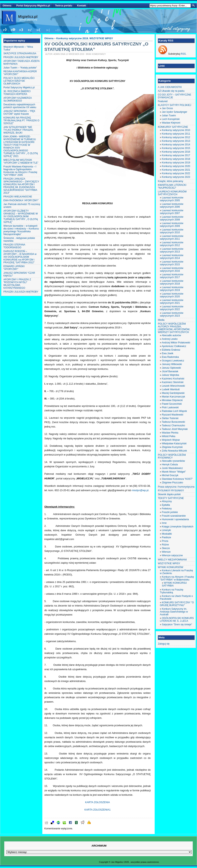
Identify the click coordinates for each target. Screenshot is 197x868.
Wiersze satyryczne (172, 555)
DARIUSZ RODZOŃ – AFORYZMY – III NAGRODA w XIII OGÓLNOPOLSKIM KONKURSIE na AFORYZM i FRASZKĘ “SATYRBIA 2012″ (20, 257)
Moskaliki (167, 534)
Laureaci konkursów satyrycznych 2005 (172, 199)
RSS (183, 54)
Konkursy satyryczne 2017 (176, 155)
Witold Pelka (169, 436)
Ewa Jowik (168, 353)
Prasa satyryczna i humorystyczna (176, 487)
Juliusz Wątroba (170, 375)
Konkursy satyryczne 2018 (176, 159)
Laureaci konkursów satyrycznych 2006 (172, 205)
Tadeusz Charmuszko (173, 425)
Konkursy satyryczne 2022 (176, 173)
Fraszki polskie (170, 512)
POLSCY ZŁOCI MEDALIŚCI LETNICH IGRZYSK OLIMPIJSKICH (19, 81)
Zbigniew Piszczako (172, 483)
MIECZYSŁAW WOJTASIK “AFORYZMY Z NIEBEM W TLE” (21, 161)
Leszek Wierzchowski (173, 386)
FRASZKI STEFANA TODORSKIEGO (14, 246)
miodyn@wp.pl (140, 490)
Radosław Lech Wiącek (174, 411)
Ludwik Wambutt (171, 389)
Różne (165, 545)
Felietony (167, 509)
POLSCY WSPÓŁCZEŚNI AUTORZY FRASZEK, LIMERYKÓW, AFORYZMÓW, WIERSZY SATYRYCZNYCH (174, 328)
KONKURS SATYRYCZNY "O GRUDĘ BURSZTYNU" (177, 604)
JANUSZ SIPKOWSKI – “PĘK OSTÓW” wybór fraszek (19, 113)
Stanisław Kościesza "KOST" (177, 479)
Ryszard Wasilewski (173, 415)
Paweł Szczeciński (172, 404)
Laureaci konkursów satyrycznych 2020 (172, 295)
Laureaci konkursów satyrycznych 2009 (172, 225)
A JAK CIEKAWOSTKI (170, 87)
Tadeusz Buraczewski (173, 422)
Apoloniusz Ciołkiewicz (174, 346)
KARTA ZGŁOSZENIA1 (97, 810)
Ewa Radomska (170, 357)
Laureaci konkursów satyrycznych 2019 (172, 289)
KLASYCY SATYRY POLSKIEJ (175, 105)
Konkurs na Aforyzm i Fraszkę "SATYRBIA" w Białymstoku (177, 578)
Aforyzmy (167, 501)
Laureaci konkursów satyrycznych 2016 (172, 270)
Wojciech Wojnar (171, 440)
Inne (164, 523)
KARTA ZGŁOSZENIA (97, 802)
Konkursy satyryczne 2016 (176, 152)
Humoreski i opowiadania (175, 519)
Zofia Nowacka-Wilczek (174, 451)
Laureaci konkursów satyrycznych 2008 (172, 218)
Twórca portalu (63, 6)
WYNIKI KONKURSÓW (171, 567)
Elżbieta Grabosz (171, 350)
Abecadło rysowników (173, 461)
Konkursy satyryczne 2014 (176, 145)
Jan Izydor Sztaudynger (175, 112)
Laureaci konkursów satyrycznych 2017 (172, 276)
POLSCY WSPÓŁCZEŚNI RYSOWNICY (172, 456)
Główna (7, 6)
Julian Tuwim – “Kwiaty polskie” (20, 68)
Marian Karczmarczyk (173, 397)
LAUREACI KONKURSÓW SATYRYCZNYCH (172, 193)
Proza (165, 541)
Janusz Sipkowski (171, 368)
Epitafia (166, 505)
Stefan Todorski (170, 418)
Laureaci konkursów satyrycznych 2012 (172, 244)
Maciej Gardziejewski (173, 393)
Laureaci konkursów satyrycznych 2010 (172, 231)
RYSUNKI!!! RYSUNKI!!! (171, 491)
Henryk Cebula (170, 465)
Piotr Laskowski (170, 407)
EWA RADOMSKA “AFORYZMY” (21, 200)
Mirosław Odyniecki (172, 400)
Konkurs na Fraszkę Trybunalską (172, 591)
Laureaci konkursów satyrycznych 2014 (172, 257)
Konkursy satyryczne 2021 (176, 170)
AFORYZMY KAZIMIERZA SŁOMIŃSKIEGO (18, 99)
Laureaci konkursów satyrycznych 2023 (172, 314)
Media (161, 320)
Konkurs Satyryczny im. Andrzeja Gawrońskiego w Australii (174, 612)
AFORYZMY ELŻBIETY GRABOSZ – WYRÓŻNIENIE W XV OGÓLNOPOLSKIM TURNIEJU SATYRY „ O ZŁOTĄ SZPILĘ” (21, 216)
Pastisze (166, 537)
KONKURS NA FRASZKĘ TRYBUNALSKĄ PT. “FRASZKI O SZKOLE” (21, 121)
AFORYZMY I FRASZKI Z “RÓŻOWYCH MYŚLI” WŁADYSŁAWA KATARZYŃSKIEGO (17, 284)
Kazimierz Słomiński (173, 382)
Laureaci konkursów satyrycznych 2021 (172, 302)
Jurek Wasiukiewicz (172, 468)
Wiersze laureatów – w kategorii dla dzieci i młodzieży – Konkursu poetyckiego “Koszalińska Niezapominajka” (21, 230)
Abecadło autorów (171, 335)
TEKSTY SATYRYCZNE (171, 498)
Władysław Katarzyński (174, 444)
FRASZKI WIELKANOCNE (18, 197)
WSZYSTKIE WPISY (101, 38)
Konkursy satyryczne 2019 (72, 38)
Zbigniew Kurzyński (172, 447)
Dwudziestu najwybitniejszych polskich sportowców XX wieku (20, 106)
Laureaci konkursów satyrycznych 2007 (172, 212)
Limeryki (166, 530)
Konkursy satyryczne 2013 (176, 141)
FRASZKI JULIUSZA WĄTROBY (21, 57)
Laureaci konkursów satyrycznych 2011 (172, 237)
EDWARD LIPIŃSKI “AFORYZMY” (14, 268)
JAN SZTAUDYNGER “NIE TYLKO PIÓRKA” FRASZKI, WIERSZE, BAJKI (18, 130)
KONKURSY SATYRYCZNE (173, 127)
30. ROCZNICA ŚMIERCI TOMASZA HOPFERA (17, 93)
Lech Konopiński (171, 119)
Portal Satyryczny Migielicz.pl (33, 6)
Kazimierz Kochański (173, 379)
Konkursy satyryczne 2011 (176, 134)
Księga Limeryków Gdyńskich (178, 527)
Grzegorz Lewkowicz (173, 361)
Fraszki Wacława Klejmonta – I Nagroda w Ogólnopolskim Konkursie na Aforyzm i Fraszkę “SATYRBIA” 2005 (20, 171)
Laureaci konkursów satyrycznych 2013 (172, 250)
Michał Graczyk (170, 475)
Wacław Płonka (170, 433)
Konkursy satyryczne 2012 (176, 137)
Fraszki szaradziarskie (174, 516)
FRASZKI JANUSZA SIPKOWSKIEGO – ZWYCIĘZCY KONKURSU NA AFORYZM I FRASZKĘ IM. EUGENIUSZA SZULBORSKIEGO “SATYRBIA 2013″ (21, 186)
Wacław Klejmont (171, 123)
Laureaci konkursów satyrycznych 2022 (172, 308)
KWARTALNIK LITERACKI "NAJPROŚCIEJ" (172, 186)
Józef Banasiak (170, 371)
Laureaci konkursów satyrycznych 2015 (172, 263)
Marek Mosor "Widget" (174, 472)
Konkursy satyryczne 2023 (176, 177)
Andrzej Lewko (170, 339)
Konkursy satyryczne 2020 (176, 166)
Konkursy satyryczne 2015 (176, 148)
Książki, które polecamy (171, 181)
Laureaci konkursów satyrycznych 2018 (172, 282)
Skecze (166, 548)
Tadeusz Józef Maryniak (175, 429)
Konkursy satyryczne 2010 (176, 130)
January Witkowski (172, 364)
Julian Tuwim (169, 116)
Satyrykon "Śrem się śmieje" (177, 625)
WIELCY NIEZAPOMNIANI (172, 560)
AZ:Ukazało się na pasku (171, 91)
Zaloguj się (164, 644)
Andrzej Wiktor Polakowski (176, 343)
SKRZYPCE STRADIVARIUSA (20, 53)
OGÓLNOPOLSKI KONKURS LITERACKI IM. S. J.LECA (177, 620)
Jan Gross (167, 108)
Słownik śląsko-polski (169, 494)
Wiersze (166, 552)
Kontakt (82, 6)
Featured (163, 101)
